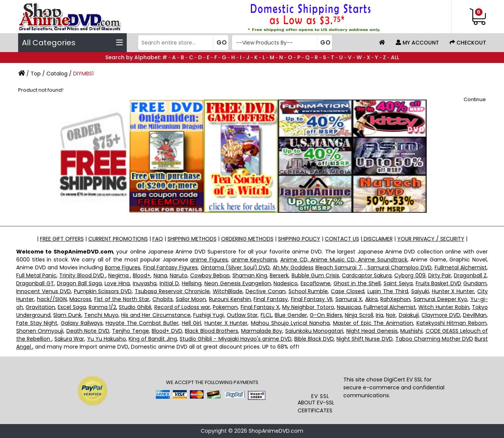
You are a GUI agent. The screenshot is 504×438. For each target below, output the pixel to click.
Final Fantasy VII (312, 299)
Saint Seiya (398, 283)
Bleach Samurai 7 (339, 267)
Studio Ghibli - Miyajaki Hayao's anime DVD (236, 339)
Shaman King (250, 275)
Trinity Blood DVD (82, 275)
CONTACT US (342, 239)
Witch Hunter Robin (444, 307)
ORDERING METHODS (247, 239)
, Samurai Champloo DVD (398, 267)
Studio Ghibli (135, 307)
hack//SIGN (52, 299)
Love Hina (117, 283)
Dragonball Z (470, 275)
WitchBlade (228, 291)
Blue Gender (291, 315)
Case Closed (348, 291)
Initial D (169, 283)
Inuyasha (145, 283)
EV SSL (320, 396)
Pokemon (225, 307)
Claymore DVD (441, 315)
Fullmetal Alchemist (461, 267)
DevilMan (475, 315)
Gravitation (40, 307)
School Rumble (308, 291)
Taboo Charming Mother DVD (434, 339)
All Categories (72, 43)
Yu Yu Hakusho (107, 339)
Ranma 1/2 (102, 307)
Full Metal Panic (36, 275)
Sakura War (69, 339)
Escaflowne (316, 283)
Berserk (279, 275)
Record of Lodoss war (182, 307)
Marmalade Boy (262, 331)
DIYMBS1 (83, 74)
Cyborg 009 (410, 275)
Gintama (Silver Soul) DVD (235, 267)
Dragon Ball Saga (79, 283)
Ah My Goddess (293, 267)
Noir (391, 315)
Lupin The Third (388, 291)
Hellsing (192, 283)
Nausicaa (349, 307)
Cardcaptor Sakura (367, 275)
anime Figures (209, 260)
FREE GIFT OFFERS (62, 239)
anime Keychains (254, 260)
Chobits (163, 299)
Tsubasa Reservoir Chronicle (172, 291)
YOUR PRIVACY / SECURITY (431, 239)
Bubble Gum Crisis (315, 275)
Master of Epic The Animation (373, 323)
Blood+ (142, 275)
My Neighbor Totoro (308, 307)
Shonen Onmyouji (40, 331)
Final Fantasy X (260, 307)
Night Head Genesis (372, 331)
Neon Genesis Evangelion (238, 283)
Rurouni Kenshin (230, 299)
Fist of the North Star (122, 299)
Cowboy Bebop (210, 275)
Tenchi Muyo (101, 315)
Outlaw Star (242, 315)
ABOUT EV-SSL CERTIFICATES (316, 406)
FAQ (158, 239)
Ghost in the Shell (357, 283)
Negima (119, 275)
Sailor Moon (191, 299)
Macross (80, 299)
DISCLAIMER (377, 239)
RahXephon (395, 299)
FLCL (266, 315)
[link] (320, 377)
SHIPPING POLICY (299, 239)
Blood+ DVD (167, 331)
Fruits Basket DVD (439, 283)
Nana (160, 275)
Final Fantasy (271, 299)
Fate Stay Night (37, 323)
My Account (417, 43)
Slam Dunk (67, 315)
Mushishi (411, 331)
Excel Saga (72, 307)
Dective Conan (266, 291)
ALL (395, 57)
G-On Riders (326, 315)
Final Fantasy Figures (171, 267)
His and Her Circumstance (156, 315)
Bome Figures (123, 267)
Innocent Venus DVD (44, 291)
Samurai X (349, 299)
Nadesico (286, 283)
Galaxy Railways (82, 323)
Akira (371, 299)
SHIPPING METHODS (192, 239)
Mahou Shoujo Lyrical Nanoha (290, 323)
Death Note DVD (88, 331)
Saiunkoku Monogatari (314, 331)
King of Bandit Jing (153, 339)
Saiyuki (420, 291)
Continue (475, 99)
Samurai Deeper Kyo (440, 299)
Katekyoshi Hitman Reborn (452, 323)
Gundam (475, 283)
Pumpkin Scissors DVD (103, 291)
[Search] (182, 43)
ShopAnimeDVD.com (276, 431)
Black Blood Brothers (211, 331)
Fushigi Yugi (208, 315)
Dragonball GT (35, 283)
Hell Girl (192, 323)
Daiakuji (409, 315)
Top (36, 74)
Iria (380, 315)
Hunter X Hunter (453, 291)
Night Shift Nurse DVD (364, 339)
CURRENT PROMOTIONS (118, 239)
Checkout (468, 43)
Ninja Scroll (359, 315)
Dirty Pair (440, 275)
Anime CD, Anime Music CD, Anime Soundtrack (344, 260)
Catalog (57, 74)
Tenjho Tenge (130, 331)
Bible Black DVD (314, 339)
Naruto (179, 275)
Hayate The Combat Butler (142, 323)
